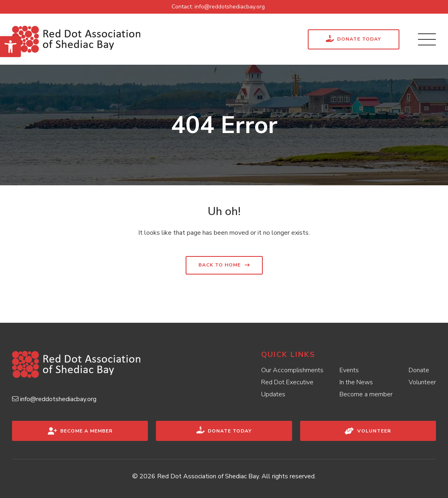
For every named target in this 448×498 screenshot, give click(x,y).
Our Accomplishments (292, 370)
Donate (419, 370)
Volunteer (422, 382)
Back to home (220, 265)
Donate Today (353, 38)
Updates (273, 394)
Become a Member (80, 431)
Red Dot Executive (287, 382)
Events (349, 370)
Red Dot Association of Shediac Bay (208, 476)
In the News (356, 382)
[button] (10, 47)
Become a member (366, 394)
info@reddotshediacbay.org (230, 7)
